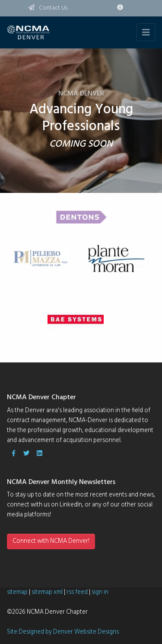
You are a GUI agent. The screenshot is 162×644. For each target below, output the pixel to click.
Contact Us (48, 8)
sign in (100, 592)
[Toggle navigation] (146, 32)
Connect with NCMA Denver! (51, 541)
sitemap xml (47, 592)
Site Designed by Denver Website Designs (63, 632)
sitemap (17, 592)
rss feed (77, 592)
